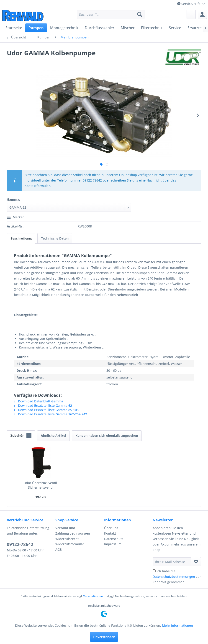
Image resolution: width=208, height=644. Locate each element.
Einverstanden (104, 637)
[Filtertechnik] (152, 28)
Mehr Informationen (177, 625)
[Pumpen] (36, 28)
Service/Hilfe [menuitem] (189, 4)
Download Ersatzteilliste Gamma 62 (43, 405)
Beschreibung (21, 238)
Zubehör (21, 436)
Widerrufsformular (70, 544)
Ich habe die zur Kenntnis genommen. (177, 577)
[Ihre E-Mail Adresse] (172, 562)
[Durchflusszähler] (100, 28)
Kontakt (110, 533)
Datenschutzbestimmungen (174, 577)
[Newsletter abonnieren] (196, 562)
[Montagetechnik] (64, 28)
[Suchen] (140, 14)
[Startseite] (14, 28)
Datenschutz (114, 539)
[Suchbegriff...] (111, 14)
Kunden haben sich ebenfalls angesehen (107, 436)
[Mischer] (128, 28)
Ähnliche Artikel (53, 436)
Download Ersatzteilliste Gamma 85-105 (46, 410)
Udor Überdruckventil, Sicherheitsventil (41, 485)
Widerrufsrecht (67, 539)
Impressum (113, 544)
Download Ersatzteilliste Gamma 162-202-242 (50, 414)
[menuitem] (111, 14)
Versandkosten (93, 596)
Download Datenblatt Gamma (39, 401)
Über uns (111, 528)
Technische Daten (55, 238)
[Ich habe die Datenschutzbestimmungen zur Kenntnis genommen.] (154, 571)
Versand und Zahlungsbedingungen (73, 531)
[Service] (175, 28)
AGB (59, 549)
